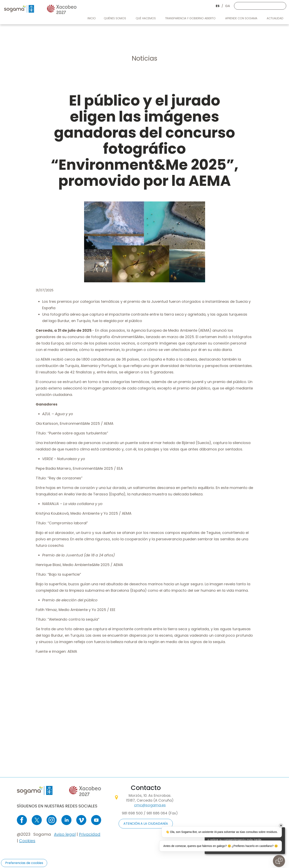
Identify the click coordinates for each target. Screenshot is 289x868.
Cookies (27, 841)
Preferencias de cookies (24, 863)
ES (218, 6)
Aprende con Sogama (242, 18)
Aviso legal (65, 834)
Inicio (92, 18)
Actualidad (275, 18)
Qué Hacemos (146, 18)
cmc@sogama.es (150, 805)
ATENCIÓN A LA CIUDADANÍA (146, 824)
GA (228, 6)
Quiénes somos (115, 18)
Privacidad (90, 834)
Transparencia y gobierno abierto (191, 18)
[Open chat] (279, 861)
